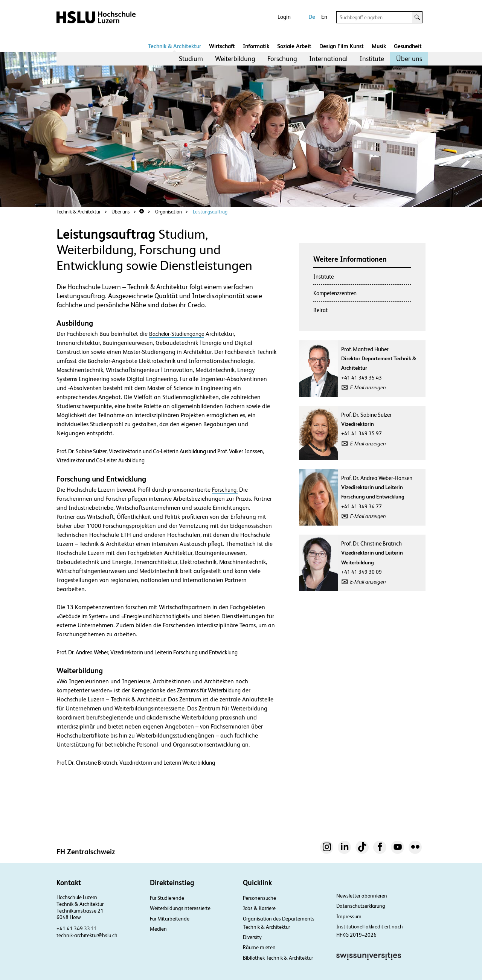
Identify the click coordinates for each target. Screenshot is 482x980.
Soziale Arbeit (294, 46)
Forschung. (225, 490)
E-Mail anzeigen (368, 387)
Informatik (256, 46)
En (324, 17)
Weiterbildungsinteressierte (180, 908)
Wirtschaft (222, 46)
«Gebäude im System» (82, 616)
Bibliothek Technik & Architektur (278, 958)
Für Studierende (167, 898)
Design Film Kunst (342, 46)
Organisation (169, 212)
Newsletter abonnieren (362, 896)
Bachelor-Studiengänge (177, 334)
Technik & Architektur (175, 46)
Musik (379, 46)
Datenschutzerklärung (361, 906)
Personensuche (259, 898)
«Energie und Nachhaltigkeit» (156, 616)
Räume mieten (259, 947)
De (312, 17)
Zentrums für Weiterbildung (209, 690)
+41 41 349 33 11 (77, 928)
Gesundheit (408, 46)
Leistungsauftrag (210, 212)
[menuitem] (191, 59)
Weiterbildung (235, 59)
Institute (372, 59)
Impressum (349, 916)
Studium (191, 59)
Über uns (409, 59)
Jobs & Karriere (259, 908)
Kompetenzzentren (335, 293)
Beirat (320, 310)
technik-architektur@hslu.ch (87, 935)
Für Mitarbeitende (170, 919)
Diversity (252, 937)
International (328, 59)
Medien (158, 929)
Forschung (282, 59)
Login (284, 17)
